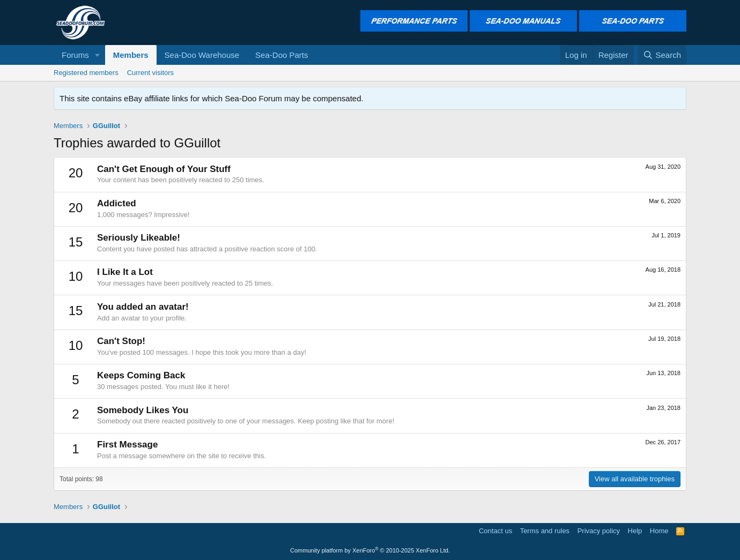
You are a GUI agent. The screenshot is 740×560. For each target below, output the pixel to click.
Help (635, 531)
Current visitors (150, 73)
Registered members (86, 73)
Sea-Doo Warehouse (202, 55)
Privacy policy (599, 531)
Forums (75, 55)
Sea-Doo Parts (282, 55)
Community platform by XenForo (370, 550)
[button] (98, 55)
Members (131, 55)
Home (659, 531)
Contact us (495, 531)
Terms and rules (545, 531)
